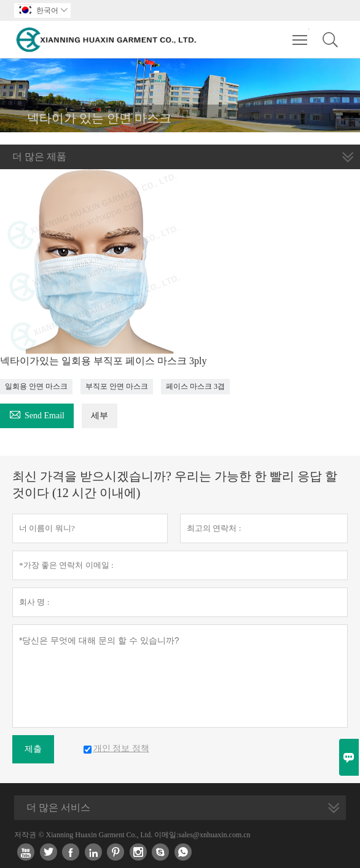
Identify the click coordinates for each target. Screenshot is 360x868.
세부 (100, 416)
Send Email (37, 414)
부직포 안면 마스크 (117, 386)
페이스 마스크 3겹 (195, 386)
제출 (33, 749)
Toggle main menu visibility (301, 34)
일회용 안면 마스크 (36, 386)
